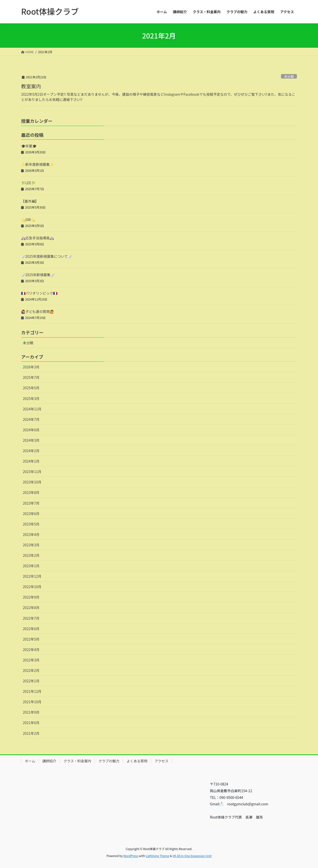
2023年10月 (32, 482)
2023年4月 (31, 534)
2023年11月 (32, 472)
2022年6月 (31, 629)
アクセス (161, 761)
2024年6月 (31, 430)
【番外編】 (30, 201)
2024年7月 (31, 419)
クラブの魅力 (109, 761)
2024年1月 (31, 461)
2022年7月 (31, 618)
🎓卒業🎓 (29, 146)
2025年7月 (31, 377)
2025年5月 (31, 388)
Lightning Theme (157, 856)
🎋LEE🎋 (28, 183)
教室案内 (31, 86)
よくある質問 (137, 761)
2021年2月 (31, 733)
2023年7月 (31, 503)
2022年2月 (31, 670)
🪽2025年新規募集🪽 (38, 275)
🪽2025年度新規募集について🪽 (47, 256)
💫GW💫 (28, 219)
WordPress (131, 856)
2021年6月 (31, 723)
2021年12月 (32, 691)
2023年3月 (31, 545)
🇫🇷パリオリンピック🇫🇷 (39, 293)
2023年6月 (31, 514)
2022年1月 (31, 681)
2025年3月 (31, 398)
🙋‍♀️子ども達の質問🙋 (38, 311)
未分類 (289, 76)
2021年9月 (31, 712)
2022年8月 (31, 608)
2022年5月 (31, 639)
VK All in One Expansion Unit (192, 856)
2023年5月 (31, 524)
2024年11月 (32, 409)
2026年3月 (31, 367)
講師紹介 (49, 761)
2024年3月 (31, 440)
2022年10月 (32, 587)
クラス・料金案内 (78, 761)
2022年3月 (31, 660)
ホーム (30, 761)
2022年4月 (31, 650)
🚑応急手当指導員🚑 (38, 238)
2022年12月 (32, 576)
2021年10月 (32, 702)
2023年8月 (31, 492)
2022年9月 (31, 597)
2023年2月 (31, 555)
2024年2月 (31, 451)
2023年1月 (31, 566)
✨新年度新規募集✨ (38, 164)
